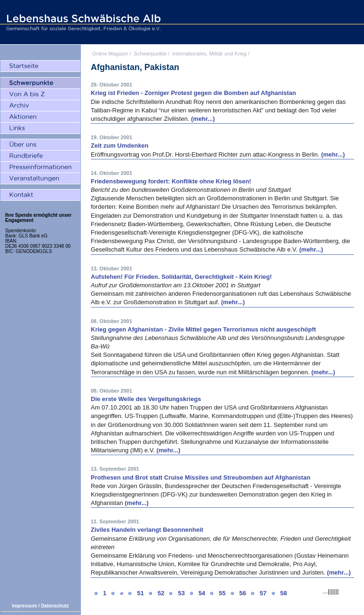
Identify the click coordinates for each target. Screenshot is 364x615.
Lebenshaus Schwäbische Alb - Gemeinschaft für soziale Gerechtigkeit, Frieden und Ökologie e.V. (82, 22)
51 (140, 593)
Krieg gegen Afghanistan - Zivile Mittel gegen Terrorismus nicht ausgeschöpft (203, 329)
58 (284, 593)
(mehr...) (203, 119)
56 (243, 593)
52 (161, 593)
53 (181, 593)
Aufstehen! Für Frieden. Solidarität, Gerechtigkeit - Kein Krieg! (181, 277)
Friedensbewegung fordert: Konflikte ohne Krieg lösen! (171, 181)
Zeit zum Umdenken (120, 146)
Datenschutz (55, 606)
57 (263, 593)
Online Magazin (110, 54)
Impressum (24, 606)
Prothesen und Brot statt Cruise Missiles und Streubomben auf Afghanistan (201, 477)
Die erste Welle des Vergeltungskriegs (146, 399)
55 (222, 593)
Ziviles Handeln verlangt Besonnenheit (147, 530)
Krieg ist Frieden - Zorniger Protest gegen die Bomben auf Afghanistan (194, 93)
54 (202, 593)
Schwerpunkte (150, 54)
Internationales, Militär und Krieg (209, 54)
